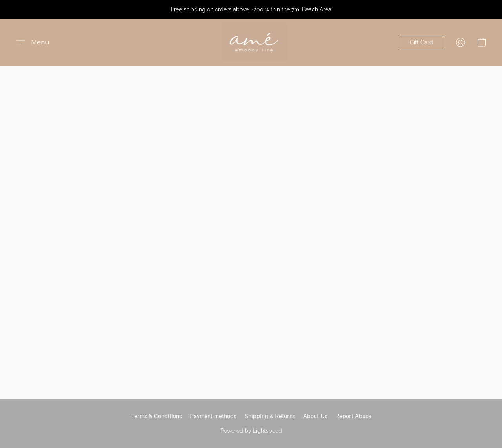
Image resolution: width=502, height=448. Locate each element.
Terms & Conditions (156, 416)
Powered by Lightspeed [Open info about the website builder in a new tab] (251, 431)
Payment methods (213, 416)
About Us (315, 416)
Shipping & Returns (270, 416)
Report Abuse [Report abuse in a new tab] (353, 416)
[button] (254, 42)
